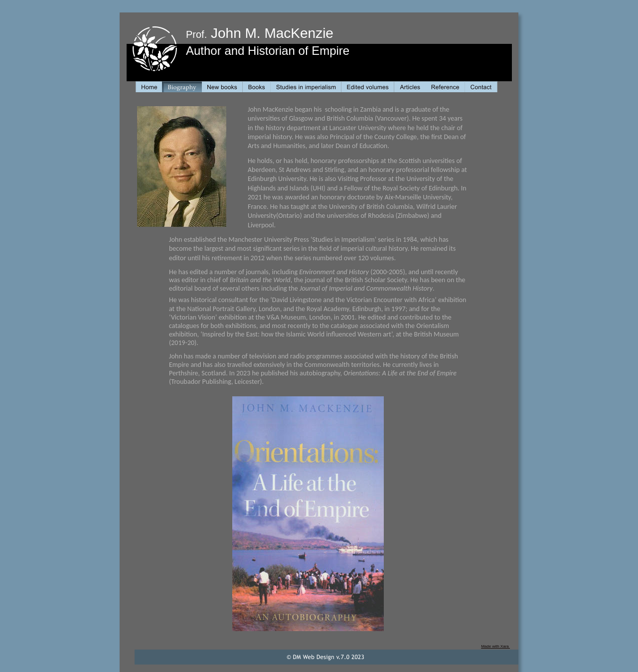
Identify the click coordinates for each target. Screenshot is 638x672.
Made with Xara (495, 646)
